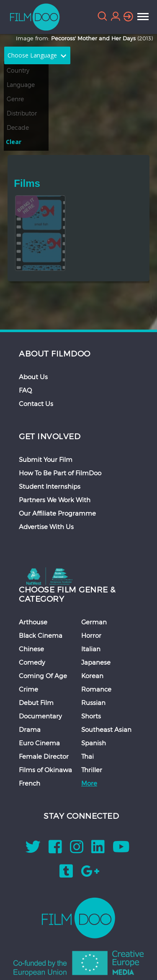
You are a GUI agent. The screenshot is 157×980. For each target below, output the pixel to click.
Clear (14, 142)
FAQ (25, 390)
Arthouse (33, 622)
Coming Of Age (43, 676)
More (89, 783)
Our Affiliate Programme (57, 513)
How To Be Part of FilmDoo (60, 473)
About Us (33, 377)
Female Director (44, 756)
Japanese (96, 662)
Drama (30, 729)
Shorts (91, 716)
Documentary (40, 716)
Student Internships (50, 486)
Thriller (92, 770)
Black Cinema (41, 635)
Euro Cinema (39, 743)
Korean (92, 676)
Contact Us (36, 404)
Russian (93, 702)
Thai (88, 756)
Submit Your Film (46, 459)
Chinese (31, 649)
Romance (96, 689)
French (30, 783)
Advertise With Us (46, 527)
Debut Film (36, 702)
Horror (91, 635)
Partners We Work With (55, 500)
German (94, 622)
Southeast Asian (106, 729)
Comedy (32, 662)
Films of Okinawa (45, 770)
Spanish (94, 743)
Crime (28, 689)
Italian (91, 649)
